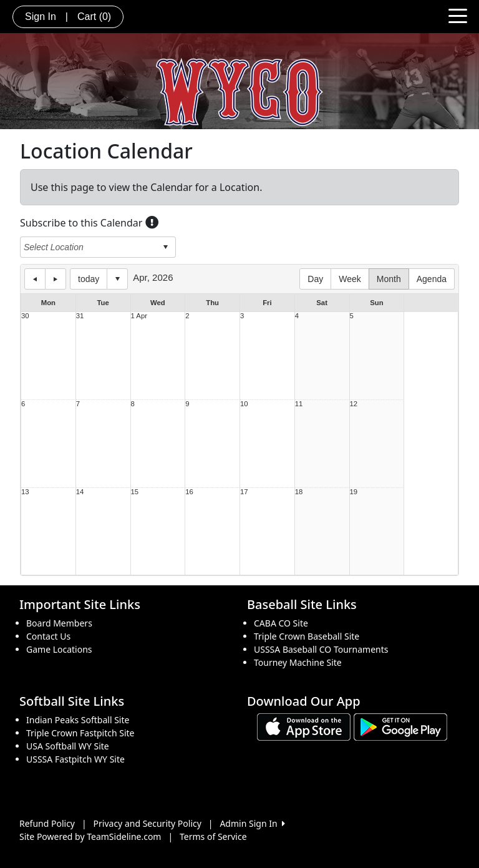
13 (25, 492)
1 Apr (139, 316)
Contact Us (48, 636)
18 (299, 492)
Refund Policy (47, 823)
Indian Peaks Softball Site (78, 720)
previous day (35, 279)
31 (80, 316)
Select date (117, 279)
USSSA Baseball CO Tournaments (321, 649)
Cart (94, 17)
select (165, 247)
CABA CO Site (281, 623)
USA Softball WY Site (68, 746)
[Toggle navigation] (458, 15)
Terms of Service (213, 836)
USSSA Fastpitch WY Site (75, 759)
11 (299, 404)
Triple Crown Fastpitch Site (80, 733)
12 (354, 404)
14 (80, 492)
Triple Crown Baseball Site (307, 636)
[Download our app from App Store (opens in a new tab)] (304, 726)
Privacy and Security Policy (148, 823)
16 (189, 492)
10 (244, 404)
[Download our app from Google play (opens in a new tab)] (400, 726)
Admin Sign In (252, 823)
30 (25, 316)
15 (135, 492)
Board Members (59, 623)
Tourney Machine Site (298, 662)
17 (244, 492)
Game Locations (59, 649)
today (89, 279)
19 (354, 492)
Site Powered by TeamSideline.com (90, 836)
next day (56, 279)
